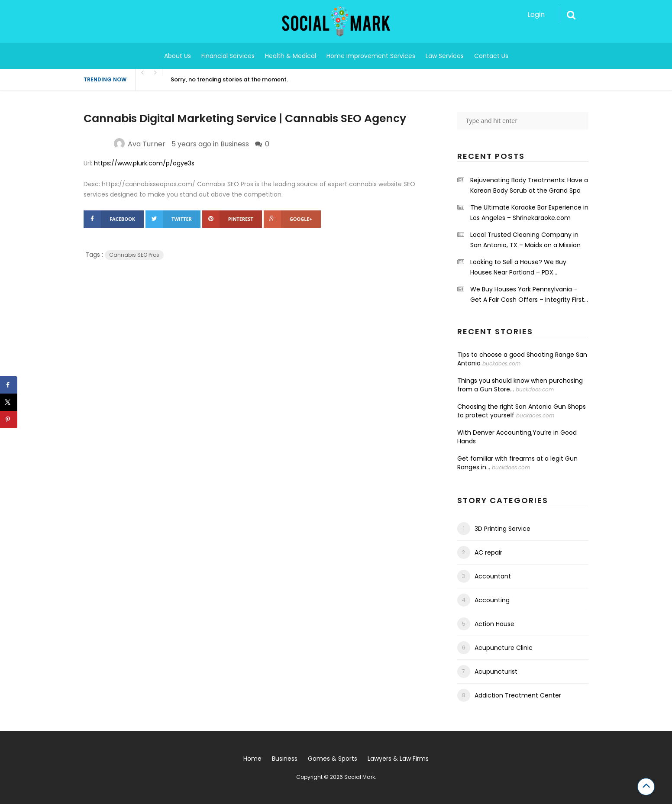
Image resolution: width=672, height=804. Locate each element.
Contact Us (491, 56)
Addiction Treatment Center (518, 695)
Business (235, 144)
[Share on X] (9, 402)
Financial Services (228, 56)
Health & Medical (291, 56)
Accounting (492, 600)
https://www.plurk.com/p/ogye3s (144, 163)
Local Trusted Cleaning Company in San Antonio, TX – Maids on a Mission (525, 240)
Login (536, 15)
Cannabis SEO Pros (134, 255)
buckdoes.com (501, 363)
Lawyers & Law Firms (398, 759)
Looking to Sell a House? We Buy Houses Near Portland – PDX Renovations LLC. (518, 268)
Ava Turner (147, 144)
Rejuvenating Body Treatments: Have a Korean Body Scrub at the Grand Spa (529, 185)
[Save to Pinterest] (9, 420)
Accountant (493, 576)
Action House (494, 624)
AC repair (488, 552)
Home (252, 759)
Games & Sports (333, 759)
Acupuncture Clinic (504, 648)
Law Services (445, 56)
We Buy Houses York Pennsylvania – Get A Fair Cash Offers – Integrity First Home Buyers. (527, 295)
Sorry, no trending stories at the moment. (229, 79)
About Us (178, 56)
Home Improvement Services (371, 56)
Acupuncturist (496, 672)
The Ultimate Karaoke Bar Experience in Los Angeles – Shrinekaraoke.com (529, 213)
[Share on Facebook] (9, 385)
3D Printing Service (502, 529)
